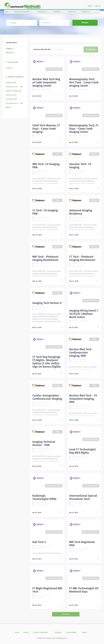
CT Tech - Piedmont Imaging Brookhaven (82, 258)
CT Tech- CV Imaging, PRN (45, 212)
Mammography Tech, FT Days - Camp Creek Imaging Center (84, 129)
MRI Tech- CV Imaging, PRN (46, 166)
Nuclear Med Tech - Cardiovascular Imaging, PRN (81, 353)
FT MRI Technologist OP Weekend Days (84, 590)
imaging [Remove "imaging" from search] (9, 48)
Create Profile (71, 632)
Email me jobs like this (42, 49)
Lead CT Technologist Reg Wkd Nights (82, 451)
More (8, 107)
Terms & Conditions (40, 632)
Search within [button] (13, 62)
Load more (66, 614)
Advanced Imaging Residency (81, 212)
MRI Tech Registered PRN (82, 544)
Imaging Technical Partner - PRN (44, 443)
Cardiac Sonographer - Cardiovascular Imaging (47, 397)
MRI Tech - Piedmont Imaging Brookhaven (45, 258)
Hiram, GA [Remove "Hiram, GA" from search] (9, 53)
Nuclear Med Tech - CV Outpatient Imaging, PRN (83, 399)
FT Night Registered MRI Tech (47, 590)
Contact (26, 632)
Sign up (97, 6)
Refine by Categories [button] (16, 77)
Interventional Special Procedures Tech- (83, 497)
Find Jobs (85, 23)
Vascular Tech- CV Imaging (80, 166)
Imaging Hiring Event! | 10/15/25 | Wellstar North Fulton (83, 314)
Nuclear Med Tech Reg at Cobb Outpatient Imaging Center (46, 82)
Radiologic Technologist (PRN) (44, 497)
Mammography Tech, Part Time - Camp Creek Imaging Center (84, 82)
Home (17, 632)
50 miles (9, 68)
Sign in (90, 6)
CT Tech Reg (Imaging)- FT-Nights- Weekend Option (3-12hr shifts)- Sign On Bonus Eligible (47, 362)
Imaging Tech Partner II (47, 303)
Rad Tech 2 (39, 542)
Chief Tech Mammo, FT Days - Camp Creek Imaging (46, 129)
